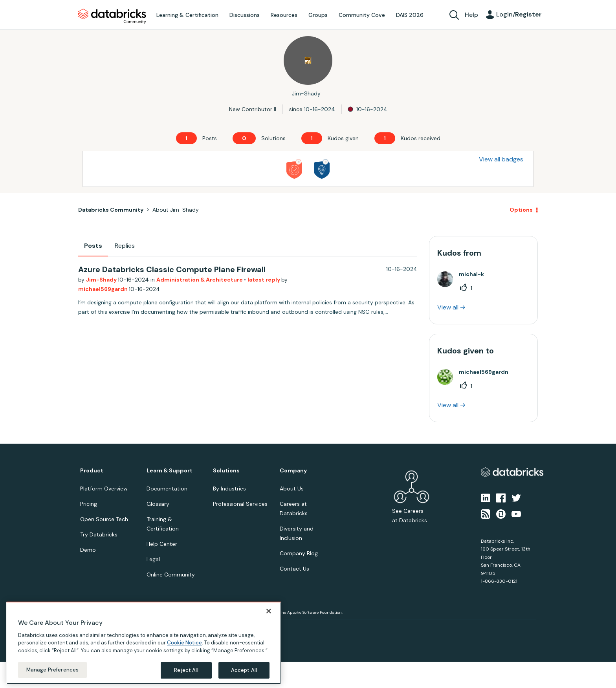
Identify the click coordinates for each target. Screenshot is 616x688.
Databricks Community (112, 16)
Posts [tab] (93, 246)
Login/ (519, 14)
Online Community (171, 575)
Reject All (186, 670)
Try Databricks (99, 534)
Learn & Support (170, 471)
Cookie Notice (184, 643)
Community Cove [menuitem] (362, 15)
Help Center (162, 544)
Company (293, 471)
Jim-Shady (102, 280)
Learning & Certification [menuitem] (187, 15)
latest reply (264, 280)
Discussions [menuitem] (245, 15)
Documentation (167, 489)
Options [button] (521, 210)
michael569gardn (104, 289)
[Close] (269, 611)
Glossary (158, 504)
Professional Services (240, 504)
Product (92, 471)
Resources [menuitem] (284, 15)
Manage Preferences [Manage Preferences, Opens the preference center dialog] (52, 670)
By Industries (229, 489)
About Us (292, 489)
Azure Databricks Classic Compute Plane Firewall (172, 269)
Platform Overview (104, 489)
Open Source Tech (104, 519)
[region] (144, 643)
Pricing (89, 504)
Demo (88, 550)
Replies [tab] (125, 246)
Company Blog (299, 553)
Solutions (226, 471)
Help (471, 15)
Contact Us (294, 569)
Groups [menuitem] (318, 15)
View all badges (501, 159)
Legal (153, 559)
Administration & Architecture (200, 280)
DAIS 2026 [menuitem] (410, 15)
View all (448, 307)
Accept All (244, 670)
